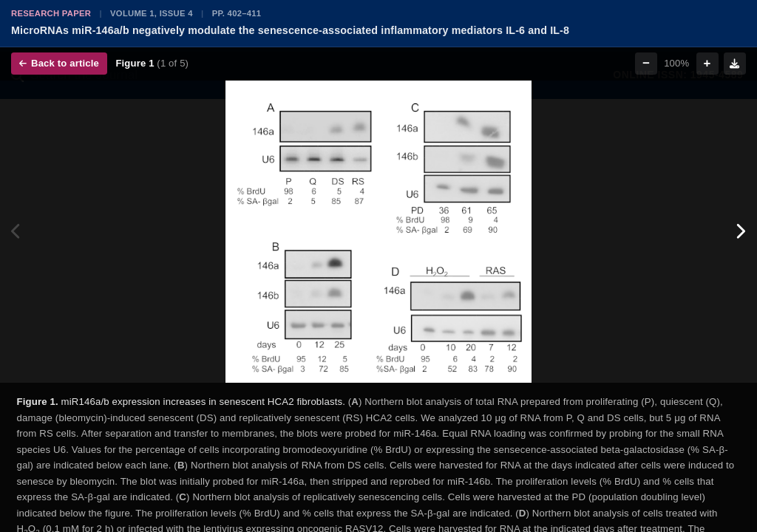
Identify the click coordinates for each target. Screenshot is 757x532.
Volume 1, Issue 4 (152, 13)
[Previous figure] (17, 232)
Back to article (59, 63)
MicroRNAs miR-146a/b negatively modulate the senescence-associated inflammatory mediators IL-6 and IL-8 (290, 30)
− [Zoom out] (646, 63)
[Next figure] (740, 232)
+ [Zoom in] (707, 63)
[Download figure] (735, 64)
